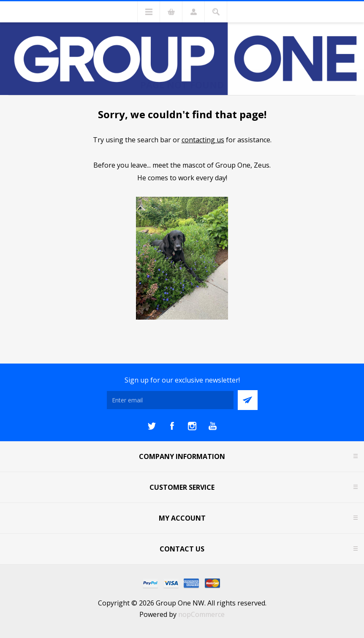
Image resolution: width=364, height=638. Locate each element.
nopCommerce (201, 614)
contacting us (203, 140)
